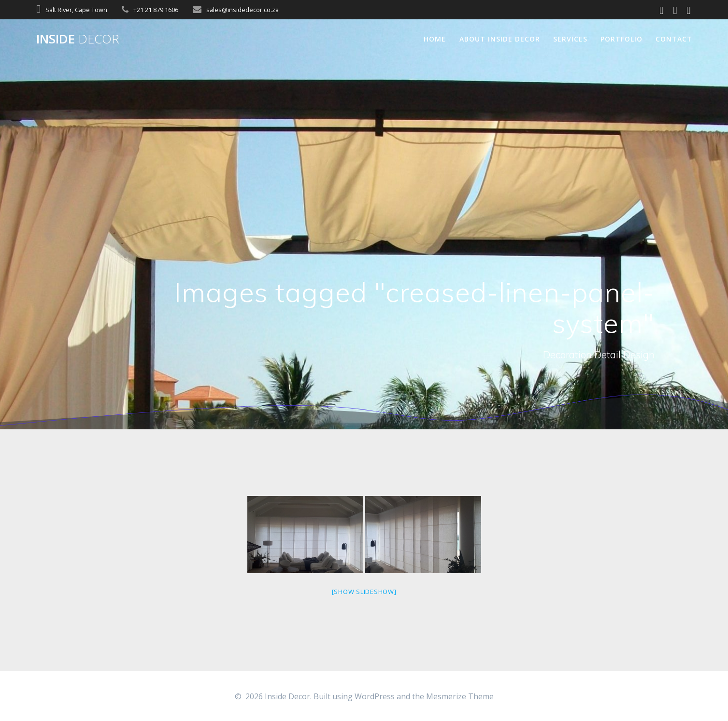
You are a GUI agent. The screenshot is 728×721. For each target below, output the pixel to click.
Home (435, 39)
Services (570, 39)
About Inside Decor (500, 39)
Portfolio (621, 39)
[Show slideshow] (364, 592)
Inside (78, 39)
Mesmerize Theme (460, 696)
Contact (674, 39)
